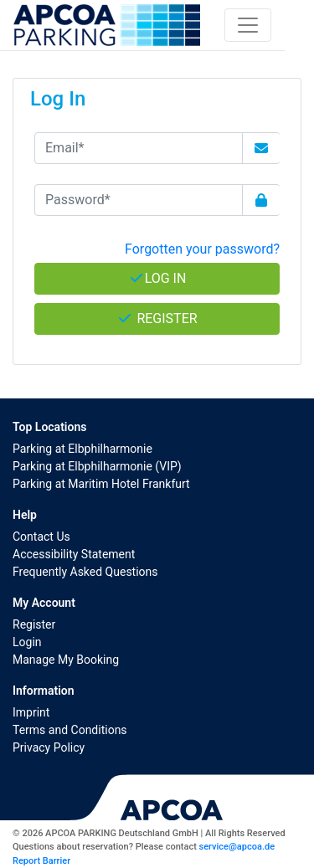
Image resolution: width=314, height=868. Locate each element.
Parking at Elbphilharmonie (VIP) (97, 466)
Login (27, 642)
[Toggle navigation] (248, 25)
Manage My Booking (66, 660)
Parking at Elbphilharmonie (82, 449)
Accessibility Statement (74, 554)
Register (34, 624)
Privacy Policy (49, 747)
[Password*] (139, 200)
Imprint (31, 712)
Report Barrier (41, 861)
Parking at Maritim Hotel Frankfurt (101, 484)
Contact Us (41, 537)
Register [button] (157, 318)
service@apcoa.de (237, 847)
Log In (157, 278)
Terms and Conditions (70, 730)
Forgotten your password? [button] (202, 249)
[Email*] (139, 148)
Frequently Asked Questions (85, 572)
